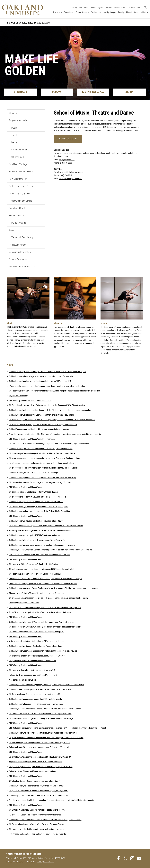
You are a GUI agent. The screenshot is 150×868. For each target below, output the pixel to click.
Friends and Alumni (18, 215)
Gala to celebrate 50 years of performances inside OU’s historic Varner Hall (39, 747)
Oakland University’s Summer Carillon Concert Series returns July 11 (36, 521)
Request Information (18, 245)
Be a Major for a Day (18, 179)
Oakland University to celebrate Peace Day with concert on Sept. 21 (36, 502)
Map (86, 7)
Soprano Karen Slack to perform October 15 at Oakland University (35, 762)
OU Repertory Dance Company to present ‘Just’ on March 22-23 (35, 694)
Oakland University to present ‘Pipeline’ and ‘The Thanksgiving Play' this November (42, 622)
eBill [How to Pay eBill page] (80, 7)
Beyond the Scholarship (19, 396)
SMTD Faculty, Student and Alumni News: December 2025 (32, 439)
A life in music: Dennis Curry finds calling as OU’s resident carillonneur (37, 641)
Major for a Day (93, 93)
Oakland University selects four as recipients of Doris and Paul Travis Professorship (43, 478)
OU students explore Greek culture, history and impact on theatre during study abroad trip (45, 627)
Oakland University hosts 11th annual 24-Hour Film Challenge (33, 473)
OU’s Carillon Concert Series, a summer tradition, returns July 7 (34, 781)
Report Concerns (120, 7)
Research (132, 7)
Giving (136, 12)
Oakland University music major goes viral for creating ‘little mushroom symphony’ (42, 545)
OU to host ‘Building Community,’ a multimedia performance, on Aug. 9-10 (39, 507)
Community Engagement (20, 194)
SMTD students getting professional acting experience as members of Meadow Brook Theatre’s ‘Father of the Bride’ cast (57, 728)
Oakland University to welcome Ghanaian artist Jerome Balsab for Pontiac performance (44, 733)
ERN (139, 7)
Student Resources (18, 259)
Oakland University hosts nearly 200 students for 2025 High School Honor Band (41, 449)
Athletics (144, 12)
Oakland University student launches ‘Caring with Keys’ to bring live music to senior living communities (50, 410)
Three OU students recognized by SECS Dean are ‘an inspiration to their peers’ (40, 612)
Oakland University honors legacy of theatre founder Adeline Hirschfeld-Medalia (41, 376)
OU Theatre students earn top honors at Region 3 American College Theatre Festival (43, 425)
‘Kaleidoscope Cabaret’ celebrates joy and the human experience (35, 815)
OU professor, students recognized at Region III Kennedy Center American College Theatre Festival (49, 598)
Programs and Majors (19, 121)
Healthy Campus (110, 12)
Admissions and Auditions (21, 172)
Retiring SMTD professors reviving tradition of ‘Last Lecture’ (33, 675)
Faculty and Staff (17, 208)
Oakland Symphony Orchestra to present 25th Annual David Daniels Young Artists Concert (45, 820)
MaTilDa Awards (19, 223)
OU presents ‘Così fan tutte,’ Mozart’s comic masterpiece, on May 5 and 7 (39, 791)
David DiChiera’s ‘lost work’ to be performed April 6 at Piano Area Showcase (40, 555)
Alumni (129, 12)
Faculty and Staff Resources (22, 267)
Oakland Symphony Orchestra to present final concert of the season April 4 (39, 796)
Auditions (20, 93)
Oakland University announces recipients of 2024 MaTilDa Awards (35, 699)
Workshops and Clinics (22, 201)
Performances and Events (21, 186)
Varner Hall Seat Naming (22, 237)
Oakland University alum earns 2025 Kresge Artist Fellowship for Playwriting (39, 511)
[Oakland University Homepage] (23, 10)
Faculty (121, 12)
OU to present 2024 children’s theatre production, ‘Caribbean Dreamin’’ (37, 656)
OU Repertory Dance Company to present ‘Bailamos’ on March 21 (35, 574)
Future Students (82, 12)
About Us (13, 113)
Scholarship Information (20, 252)
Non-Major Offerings (18, 164)
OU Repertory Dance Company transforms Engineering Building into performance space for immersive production (54, 391)
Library (74, 7)
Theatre (15, 135)
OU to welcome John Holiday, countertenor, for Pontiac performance (37, 829)
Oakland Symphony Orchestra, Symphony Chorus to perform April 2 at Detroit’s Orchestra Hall (47, 685)
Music (14, 128)
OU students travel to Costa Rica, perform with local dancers (34, 492)
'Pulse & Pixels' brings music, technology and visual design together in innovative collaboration (47, 386)
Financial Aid (69, 12)
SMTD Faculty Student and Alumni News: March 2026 (30, 401)
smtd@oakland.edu (67, 160)
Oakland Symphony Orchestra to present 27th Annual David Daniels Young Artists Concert (45, 709)
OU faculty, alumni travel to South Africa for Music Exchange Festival (37, 824)
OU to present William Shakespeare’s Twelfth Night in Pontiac (34, 564)
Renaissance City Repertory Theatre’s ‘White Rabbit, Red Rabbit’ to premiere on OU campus (46, 579)
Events (57, 93)
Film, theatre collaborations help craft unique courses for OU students (37, 834)
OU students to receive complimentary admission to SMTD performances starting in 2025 (45, 608)
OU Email (108, 7)
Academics (57, 12)
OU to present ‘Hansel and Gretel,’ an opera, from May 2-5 (32, 670)
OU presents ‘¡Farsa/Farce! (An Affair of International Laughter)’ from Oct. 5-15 (41, 767)
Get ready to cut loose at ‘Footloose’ (24, 603)
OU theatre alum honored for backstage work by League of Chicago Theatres (40, 482)
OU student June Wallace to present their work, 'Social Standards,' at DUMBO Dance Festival (46, 526)
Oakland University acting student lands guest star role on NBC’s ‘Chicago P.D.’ (40, 381)
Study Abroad (18, 157)
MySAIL (100, 7)
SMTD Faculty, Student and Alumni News (25, 487)
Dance (14, 142)
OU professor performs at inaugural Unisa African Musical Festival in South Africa (42, 453)
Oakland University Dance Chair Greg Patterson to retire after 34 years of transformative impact (47, 372)
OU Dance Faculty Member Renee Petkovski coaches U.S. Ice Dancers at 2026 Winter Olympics (47, 405)
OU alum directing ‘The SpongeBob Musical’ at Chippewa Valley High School (39, 743)
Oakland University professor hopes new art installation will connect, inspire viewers (43, 651)
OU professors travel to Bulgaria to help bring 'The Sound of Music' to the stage (41, 718)
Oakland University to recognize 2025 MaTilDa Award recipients (34, 535)
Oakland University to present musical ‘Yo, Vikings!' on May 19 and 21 (37, 786)
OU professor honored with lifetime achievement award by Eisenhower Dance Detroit (43, 468)
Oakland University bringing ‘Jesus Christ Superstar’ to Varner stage (36, 704)
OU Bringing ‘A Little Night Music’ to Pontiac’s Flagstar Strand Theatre (37, 810)
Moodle (92, 7)
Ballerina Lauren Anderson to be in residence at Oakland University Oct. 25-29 (40, 757)
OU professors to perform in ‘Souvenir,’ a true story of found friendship (38, 497)
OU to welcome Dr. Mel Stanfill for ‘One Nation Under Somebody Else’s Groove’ (40, 714)
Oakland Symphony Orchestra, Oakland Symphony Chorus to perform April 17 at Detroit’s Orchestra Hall (51, 550)
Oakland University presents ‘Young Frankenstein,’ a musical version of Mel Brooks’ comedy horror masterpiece (54, 588)
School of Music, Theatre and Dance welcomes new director (33, 771)
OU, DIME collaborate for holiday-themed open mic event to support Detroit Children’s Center (46, 738)
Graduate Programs (20, 150)
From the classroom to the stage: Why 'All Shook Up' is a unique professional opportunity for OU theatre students (55, 434)
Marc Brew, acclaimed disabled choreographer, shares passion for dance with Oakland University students (52, 800)
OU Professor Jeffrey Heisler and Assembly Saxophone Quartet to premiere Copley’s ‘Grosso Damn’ (49, 444)
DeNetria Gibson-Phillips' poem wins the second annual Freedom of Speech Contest (43, 584)
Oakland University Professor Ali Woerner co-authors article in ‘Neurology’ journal (42, 415)
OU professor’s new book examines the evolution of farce (32, 661)
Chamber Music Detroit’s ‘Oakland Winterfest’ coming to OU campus (37, 593)
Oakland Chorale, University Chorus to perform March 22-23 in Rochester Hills (40, 690)
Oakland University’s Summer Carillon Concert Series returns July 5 (36, 646)
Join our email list (68, 139)
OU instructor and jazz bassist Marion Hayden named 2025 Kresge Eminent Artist (42, 569)
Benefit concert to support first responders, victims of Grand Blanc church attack (41, 463)
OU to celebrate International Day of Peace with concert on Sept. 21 (36, 632)
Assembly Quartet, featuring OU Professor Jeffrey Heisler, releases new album (41, 531)
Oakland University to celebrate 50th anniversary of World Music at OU (37, 540)
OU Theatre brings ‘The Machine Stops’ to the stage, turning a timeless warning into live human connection (52, 420)
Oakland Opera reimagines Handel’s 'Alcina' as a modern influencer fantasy (39, 429)
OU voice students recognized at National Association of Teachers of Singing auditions (44, 458)
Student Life (96, 12)
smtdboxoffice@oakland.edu (71, 179)
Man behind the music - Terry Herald (23, 680)
